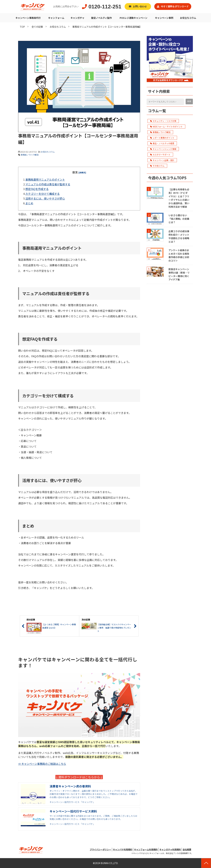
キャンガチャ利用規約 (170, 849)
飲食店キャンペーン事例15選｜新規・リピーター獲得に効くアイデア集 (179, 274)
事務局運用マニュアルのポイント (45, 179)
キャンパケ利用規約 (123, 849)
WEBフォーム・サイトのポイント (166, 126)
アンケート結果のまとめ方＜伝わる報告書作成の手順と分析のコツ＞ (179, 255)
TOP (22, 27)
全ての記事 (37, 27)
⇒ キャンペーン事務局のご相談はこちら (42, 764)
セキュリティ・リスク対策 (163, 121)
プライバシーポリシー (100, 849)
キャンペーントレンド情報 (163, 149)
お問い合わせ (140, 7)
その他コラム (157, 166)
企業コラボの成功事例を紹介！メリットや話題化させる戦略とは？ (179, 236)
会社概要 (187, 849)
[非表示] (82, 172)
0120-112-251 (105, 7)
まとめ (29, 203)
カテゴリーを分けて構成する (43, 194)
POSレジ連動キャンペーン (134, 18)
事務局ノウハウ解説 (30, 155)
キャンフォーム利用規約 (146, 849)
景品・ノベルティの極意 (162, 143)
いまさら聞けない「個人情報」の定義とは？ (179, 219)
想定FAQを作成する (37, 189)
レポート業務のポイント (162, 138)
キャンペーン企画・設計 (162, 160)
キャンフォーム (56, 18)
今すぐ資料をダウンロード (175, 7)
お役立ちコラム (188, 18)
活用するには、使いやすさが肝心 (45, 198)
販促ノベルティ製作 (101, 18)
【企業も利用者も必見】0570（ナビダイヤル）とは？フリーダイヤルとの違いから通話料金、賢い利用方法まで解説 (179, 198)
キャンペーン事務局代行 (28, 18)
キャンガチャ (77, 18)
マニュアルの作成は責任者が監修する (48, 184)
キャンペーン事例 (164, 18)
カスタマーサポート (160, 154)
